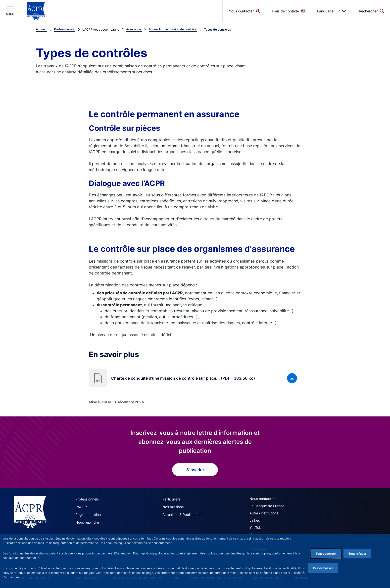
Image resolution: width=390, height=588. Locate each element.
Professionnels (87, 499)
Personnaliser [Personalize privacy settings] (323, 568)
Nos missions (173, 507)
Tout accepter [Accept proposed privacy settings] (326, 554)
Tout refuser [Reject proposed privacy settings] (357, 554)
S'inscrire (195, 470)
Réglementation (88, 515)
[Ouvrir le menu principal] (10, 11)
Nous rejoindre (87, 522)
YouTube (256, 527)
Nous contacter (262, 499)
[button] (195, 378)
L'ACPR (81, 507)
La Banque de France (267, 506)
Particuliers (171, 499)
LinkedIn (256, 520)
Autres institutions (264, 513)
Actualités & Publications (182, 515)
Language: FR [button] (332, 11)
